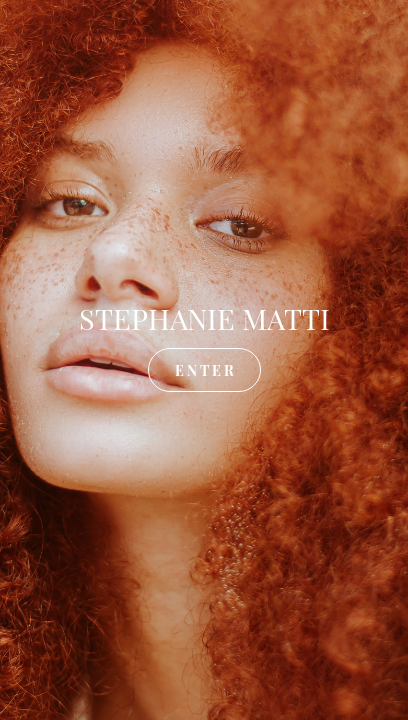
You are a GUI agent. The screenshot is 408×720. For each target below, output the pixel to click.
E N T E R (204, 369)
